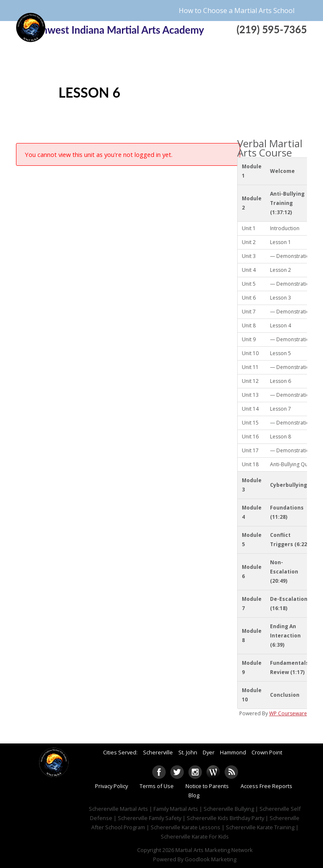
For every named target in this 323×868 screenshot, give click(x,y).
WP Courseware (288, 713)
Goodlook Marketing (210, 859)
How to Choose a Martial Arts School (237, 11)
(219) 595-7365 (271, 29)
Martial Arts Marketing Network (214, 850)
